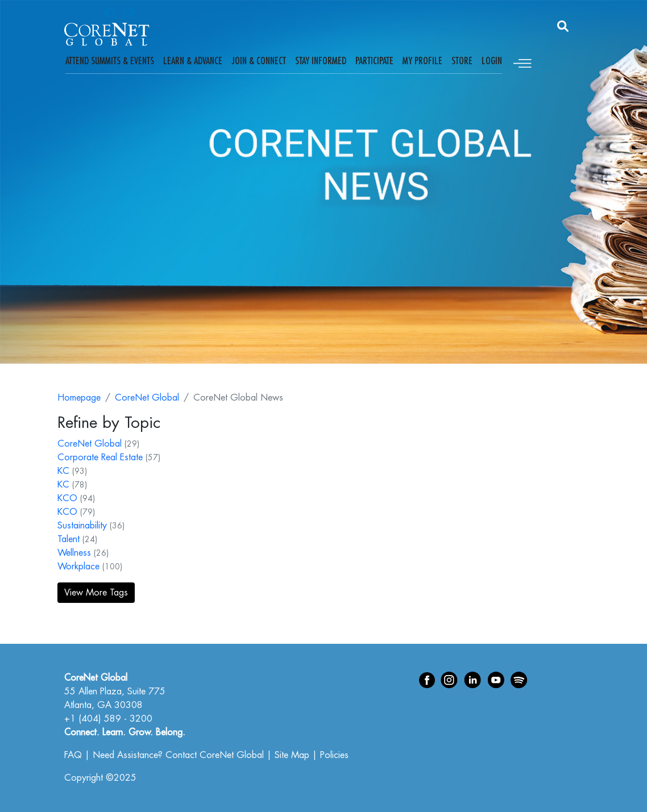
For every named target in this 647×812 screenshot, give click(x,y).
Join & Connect (259, 61)
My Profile (422, 61)
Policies (334, 755)
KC (63, 471)
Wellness (74, 553)
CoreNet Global (147, 398)
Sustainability (82, 526)
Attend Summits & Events (110, 61)
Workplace (78, 567)
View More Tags (96, 593)
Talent (69, 539)
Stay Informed (321, 61)
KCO (67, 498)
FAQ (73, 755)
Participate (374, 61)
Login (492, 61)
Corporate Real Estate (100, 457)
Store (462, 61)
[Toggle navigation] (522, 61)
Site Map (292, 755)
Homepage (79, 398)
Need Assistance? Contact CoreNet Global (178, 755)
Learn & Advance (193, 61)
